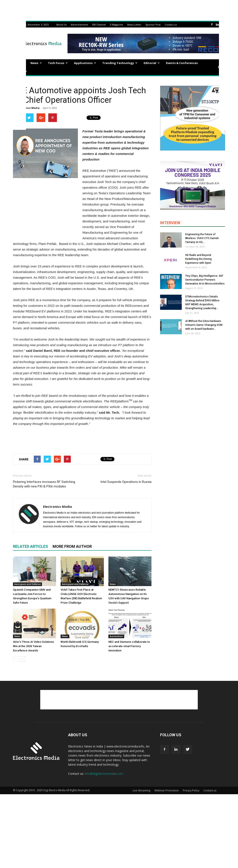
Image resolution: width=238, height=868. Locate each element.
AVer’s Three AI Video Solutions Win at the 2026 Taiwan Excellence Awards (33, 646)
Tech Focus (58, 63)
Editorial (152, 63)
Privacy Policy (191, 790)
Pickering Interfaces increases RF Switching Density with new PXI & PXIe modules (44, 484)
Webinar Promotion (167, 790)
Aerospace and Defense (27, 584)
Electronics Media (28, 108)
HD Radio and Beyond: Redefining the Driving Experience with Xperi (198, 259)
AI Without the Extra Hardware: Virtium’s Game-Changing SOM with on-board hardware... (204, 325)
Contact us (171, 25)
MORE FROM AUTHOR (72, 546)
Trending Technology (120, 63)
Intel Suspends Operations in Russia (126, 482)
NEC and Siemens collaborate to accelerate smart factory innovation (129, 646)
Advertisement (79, 25)
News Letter (134, 25)
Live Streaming (142, 790)
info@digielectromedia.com (104, 774)
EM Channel (99, 25)
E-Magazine (117, 25)
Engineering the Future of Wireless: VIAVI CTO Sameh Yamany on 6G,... (202, 238)
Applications (85, 63)
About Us (61, 25)
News (36, 63)
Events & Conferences (182, 63)
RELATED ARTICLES (31, 546)
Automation (116, 636)
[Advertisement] (82, 439)
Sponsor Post (153, 25)
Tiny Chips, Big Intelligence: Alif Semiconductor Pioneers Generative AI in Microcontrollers (205, 280)
